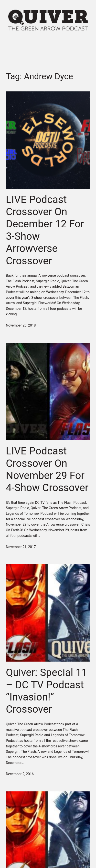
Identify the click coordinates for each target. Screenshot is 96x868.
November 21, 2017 (21, 547)
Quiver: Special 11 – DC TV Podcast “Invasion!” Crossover (47, 691)
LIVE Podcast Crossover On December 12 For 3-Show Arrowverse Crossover (45, 230)
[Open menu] (9, 42)
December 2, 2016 (20, 774)
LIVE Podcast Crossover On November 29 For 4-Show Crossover (47, 469)
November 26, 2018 (21, 325)
